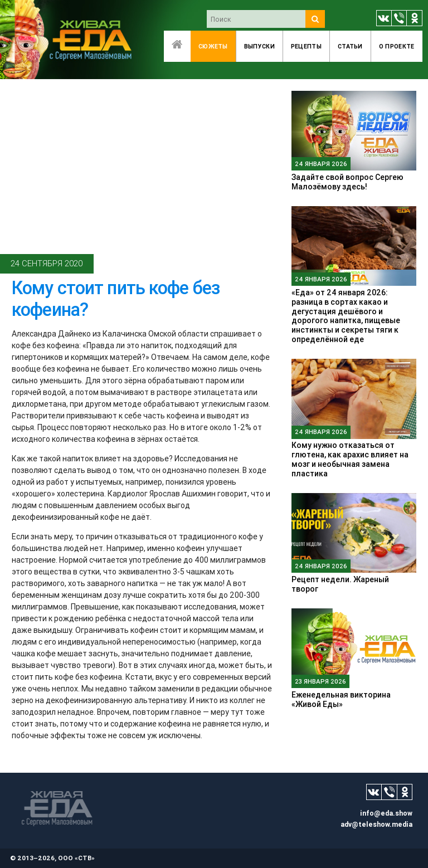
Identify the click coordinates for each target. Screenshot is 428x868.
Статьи (350, 46)
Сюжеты (213, 46)
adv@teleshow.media (376, 824)
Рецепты (306, 46)
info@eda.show (386, 813)
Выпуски (259, 46)
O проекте (397, 46)
